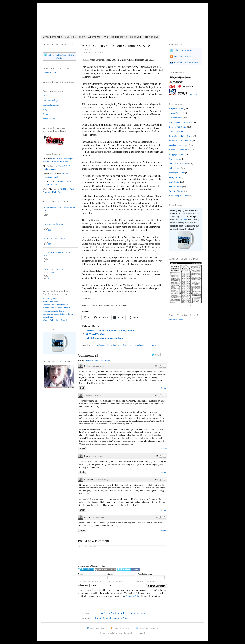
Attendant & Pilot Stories (180, 122)
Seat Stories (174, 182)
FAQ (106, 37)
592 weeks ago (98, 366)
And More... (194, 95)
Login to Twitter (124, 569)
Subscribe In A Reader (183, 56)
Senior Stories (175, 186)
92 (47, 278)
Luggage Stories (176, 154)
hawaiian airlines (120, 345)
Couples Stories (176, 131)
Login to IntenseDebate (86, 569)
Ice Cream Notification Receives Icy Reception (123, 613)
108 (47, 244)
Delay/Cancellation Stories (181, 136)
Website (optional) (145, 574)
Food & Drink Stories (179, 145)
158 (47, 230)
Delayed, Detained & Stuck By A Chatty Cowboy (110, 331)
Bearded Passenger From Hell (56, 305)
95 (47, 261)
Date (88, 360)
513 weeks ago (98, 517)
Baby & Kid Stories (178, 127)
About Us (94, 37)
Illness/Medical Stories (179, 150)
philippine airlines (136, 345)
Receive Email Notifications (186, 62)
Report (164, 388)
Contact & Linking (51, 105)
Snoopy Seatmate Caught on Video (112, 618)
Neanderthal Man (54, 238)
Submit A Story (75, 37)
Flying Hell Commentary (180, 141)
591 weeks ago (104, 480)
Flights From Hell (122, 20)
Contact (136, 37)
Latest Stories (52, 37)
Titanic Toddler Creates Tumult (57, 308)
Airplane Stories (176, 108)
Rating (95, 360)
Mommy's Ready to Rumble (55, 320)
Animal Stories (176, 118)
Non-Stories (174, 159)
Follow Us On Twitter (183, 50)
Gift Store (152, 37)
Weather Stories (176, 191)
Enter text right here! (122, 554)
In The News (119, 37)
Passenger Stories (177, 173)
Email (110, 574)
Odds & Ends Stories (94, 53)
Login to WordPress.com (106, 569)
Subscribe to (95, 585)
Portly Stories (175, 177)
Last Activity (105, 360)
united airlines (150, 345)
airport (94, 345)
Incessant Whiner (54, 224)
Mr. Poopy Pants (50, 299)
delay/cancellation (105, 345)
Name (81, 574)
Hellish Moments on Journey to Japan (105, 338)
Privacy (46, 114)
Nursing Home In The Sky (54, 311)
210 (47, 216)
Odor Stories (175, 168)
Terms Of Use (49, 119)
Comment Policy (133, 596)
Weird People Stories (178, 196)
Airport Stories (176, 113)
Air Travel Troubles (95, 334)
